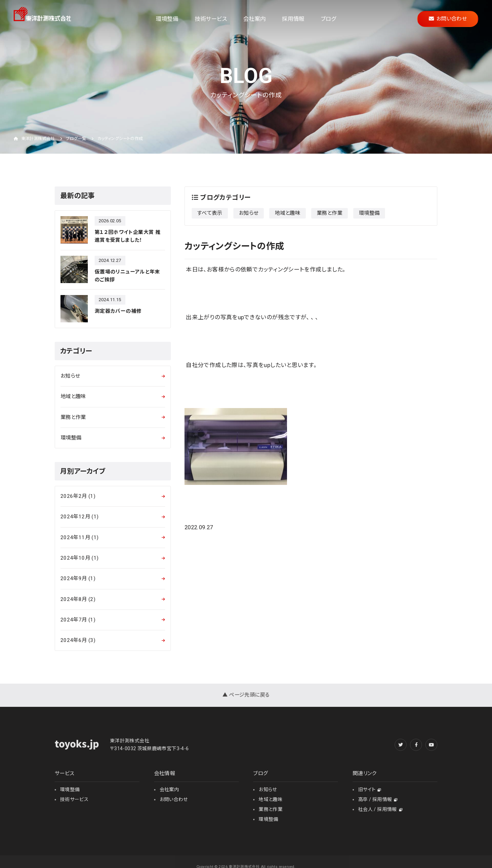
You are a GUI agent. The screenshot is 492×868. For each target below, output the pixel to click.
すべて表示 (210, 213)
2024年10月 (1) (79, 558)
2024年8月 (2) (78, 599)
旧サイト (370, 789)
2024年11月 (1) (79, 537)
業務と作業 (330, 213)
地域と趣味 (288, 213)
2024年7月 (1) (78, 620)
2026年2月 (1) (78, 496)
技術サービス (211, 19)
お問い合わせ (448, 19)
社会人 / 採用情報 (380, 809)
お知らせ (249, 213)
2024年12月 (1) (79, 517)
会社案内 (254, 19)
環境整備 (167, 19)
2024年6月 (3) (78, 640)
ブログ (329, 19)
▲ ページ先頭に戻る (246, 695)
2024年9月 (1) (78, 578)
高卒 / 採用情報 (378, 799)
